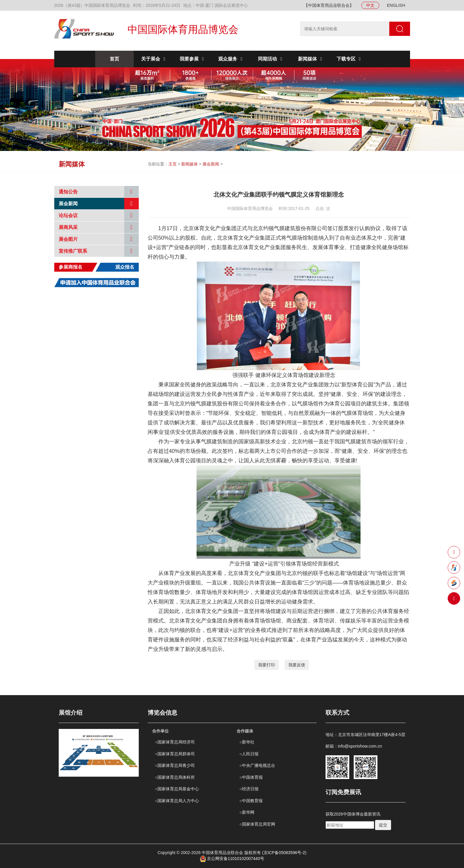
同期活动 (271, 59)
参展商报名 (71, 267)
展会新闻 (211, 164)
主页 (173, 164)
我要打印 (267, 665)
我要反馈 (297, 665)
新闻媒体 (311, 59)
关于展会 (154, 59)
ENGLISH (396, 5)
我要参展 (193, 59)
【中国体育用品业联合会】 (329, 5)
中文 (370, 5)
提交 (383, 825)
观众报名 (125, 267)
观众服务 (231, 59)
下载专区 (350, 59)
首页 (114, 59)
